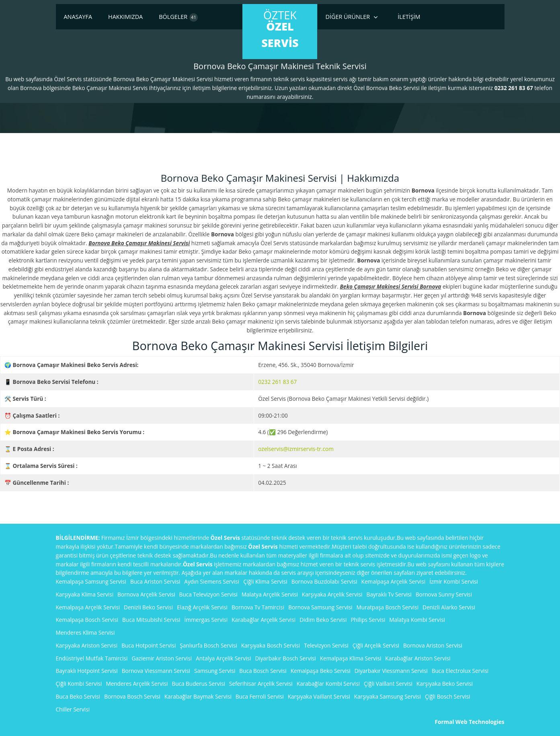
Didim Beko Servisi (323, 620)
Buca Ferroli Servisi (260, 696)
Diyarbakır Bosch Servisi (285, 658)
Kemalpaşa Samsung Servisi (91, 581)
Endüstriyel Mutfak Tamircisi (92, 658)
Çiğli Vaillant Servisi (388, 684)
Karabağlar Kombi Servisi (328, 684)
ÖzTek (280, 29)
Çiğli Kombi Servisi (79, 684)
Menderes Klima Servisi (85, 632)
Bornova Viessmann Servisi (156, 671)
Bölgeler (178, 17)
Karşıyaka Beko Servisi (445, 684)
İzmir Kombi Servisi (453, 581)
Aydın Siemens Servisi (212, 581)
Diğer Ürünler (348, 17)
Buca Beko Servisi (78, 696)
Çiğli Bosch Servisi (447, 696)
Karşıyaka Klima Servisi (85, 594)
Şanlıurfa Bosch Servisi (208, 645)
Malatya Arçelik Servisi (270, 594)
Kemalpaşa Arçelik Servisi (394, 581)
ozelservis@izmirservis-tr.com (296, 449)
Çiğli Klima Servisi (265, 581)
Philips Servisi (368, 620)
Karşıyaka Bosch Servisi (271, 645)
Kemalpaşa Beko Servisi (321, 671)
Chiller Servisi (73, 709)
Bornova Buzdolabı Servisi (324, 581)
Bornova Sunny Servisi (444, 594)
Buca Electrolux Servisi (460, 671)
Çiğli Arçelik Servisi (376, 645)
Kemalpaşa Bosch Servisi (87, 620)
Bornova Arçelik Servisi (146, 594)
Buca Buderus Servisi (198, 684)
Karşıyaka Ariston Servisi (87, 645)
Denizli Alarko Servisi (449, 607)
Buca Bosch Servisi (263, 671)
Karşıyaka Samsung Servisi (388, 696)
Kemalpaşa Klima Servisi (351, 658)
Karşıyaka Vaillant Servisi (319, 696)
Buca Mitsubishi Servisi (151, 620)
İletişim (409, 17)
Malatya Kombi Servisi (417, 620)
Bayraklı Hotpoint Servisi (87, 671)
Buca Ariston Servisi (155, 581)
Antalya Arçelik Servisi (223, 658)
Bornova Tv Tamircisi (258, 607)
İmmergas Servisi (206, 620)
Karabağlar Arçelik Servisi (264, 620)
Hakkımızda (125, 17)
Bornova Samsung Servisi (320, 607)
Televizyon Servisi (326, 645)
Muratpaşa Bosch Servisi (388, 607)
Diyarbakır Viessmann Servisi (391, 671)
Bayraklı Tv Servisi (389, 594)
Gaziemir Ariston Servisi (162, 658)
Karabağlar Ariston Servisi (418, 658)
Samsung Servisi (215, 671)
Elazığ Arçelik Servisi (202, 607)
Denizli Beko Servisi (148, 607)
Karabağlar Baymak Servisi (198, 696)
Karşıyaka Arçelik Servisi (332, 594)
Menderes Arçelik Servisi (137, 684)
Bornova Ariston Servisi (433, 645)
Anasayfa (78, 17)
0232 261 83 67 (277, 382)
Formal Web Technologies (470, 722)
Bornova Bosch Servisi (132, 696)
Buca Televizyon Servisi (208, 594)
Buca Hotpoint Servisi (149, 645)
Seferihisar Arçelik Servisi (261, 684)
